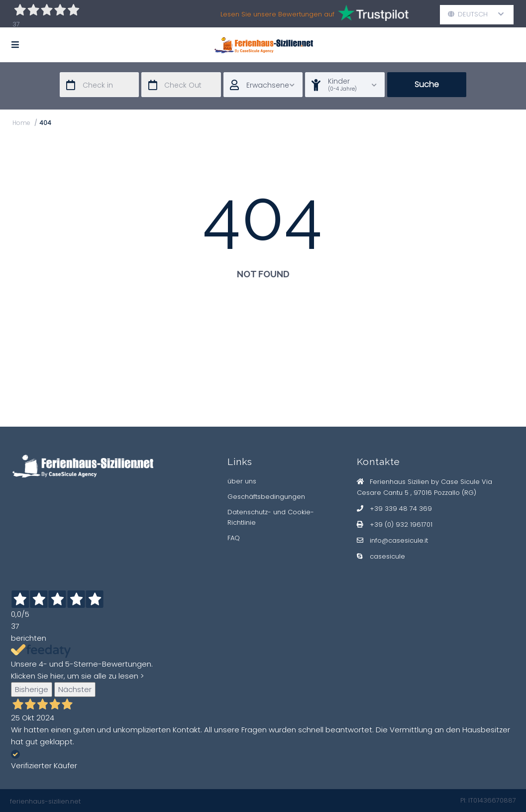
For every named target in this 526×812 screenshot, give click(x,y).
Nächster (75, 689)
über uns (242, 481)
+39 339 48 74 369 (401, 509)
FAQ (234, 538)
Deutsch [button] (476, 14)
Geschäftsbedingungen (266, 497)
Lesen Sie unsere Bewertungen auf (315, 14)
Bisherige (32, 689)
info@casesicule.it (399, 540)
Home (21, 123)
